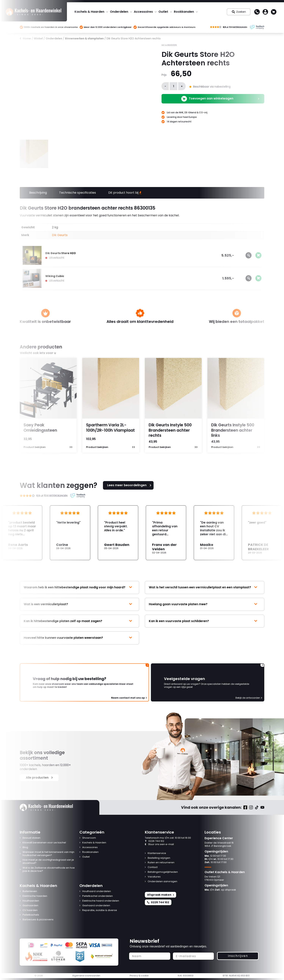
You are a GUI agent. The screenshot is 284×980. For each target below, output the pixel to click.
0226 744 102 (155, 841)
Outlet (163, 12)
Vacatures (154, 877)
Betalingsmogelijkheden (163, 872)
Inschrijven (238, 956)
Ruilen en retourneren (161, 863)
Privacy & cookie (139, 976)
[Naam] (150, 956)
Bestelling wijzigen (159, 858)
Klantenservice (157, 853)
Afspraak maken (160, 895)
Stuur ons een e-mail (159, 844)
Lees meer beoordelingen (130, 485)
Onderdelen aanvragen (162, 882)
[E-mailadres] (193, 956)
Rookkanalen (184, 12)
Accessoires (143, 12)
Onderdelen (119, 12)
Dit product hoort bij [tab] (125, 193)
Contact (153, 867)
